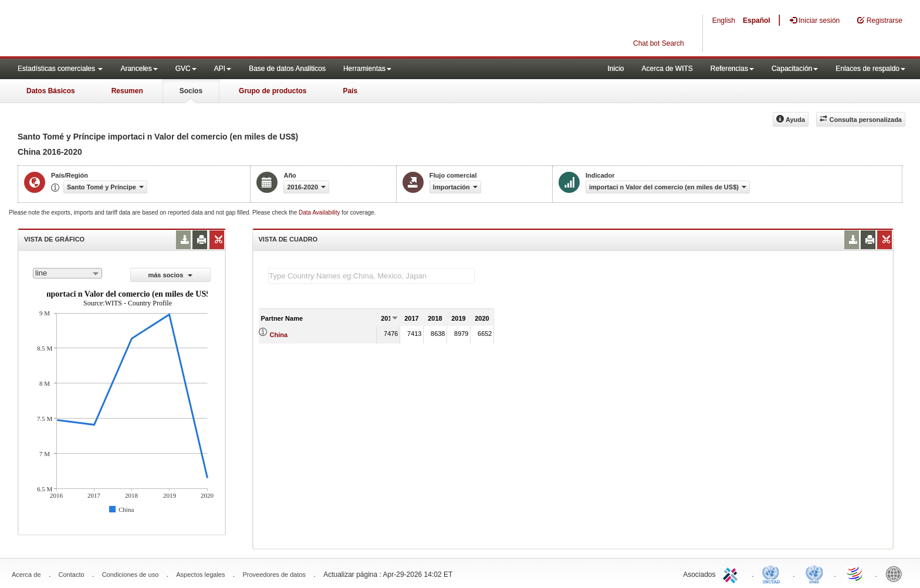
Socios (191, 91)
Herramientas (367, 69)
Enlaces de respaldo (870, 69)
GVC (186, 69)
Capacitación (795, 69)
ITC (732, 573)
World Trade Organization (855, 573)
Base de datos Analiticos (287, 69)
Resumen (127, 91)
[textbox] (371, 276)
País (350, 91)
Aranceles (139, 69)
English (724, 21)
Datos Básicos (51, 91)
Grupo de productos (273, 91)
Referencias (732, 69)
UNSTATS (814, 573)
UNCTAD (773, 573)
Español (757, 21)
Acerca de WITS (667, 69)
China (279, 335)
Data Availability (320, 213)
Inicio (615, 69)
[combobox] (67, 273)
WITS (117, 29)
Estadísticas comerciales (60, 69)
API (223, 69)
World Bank (897, 573)
